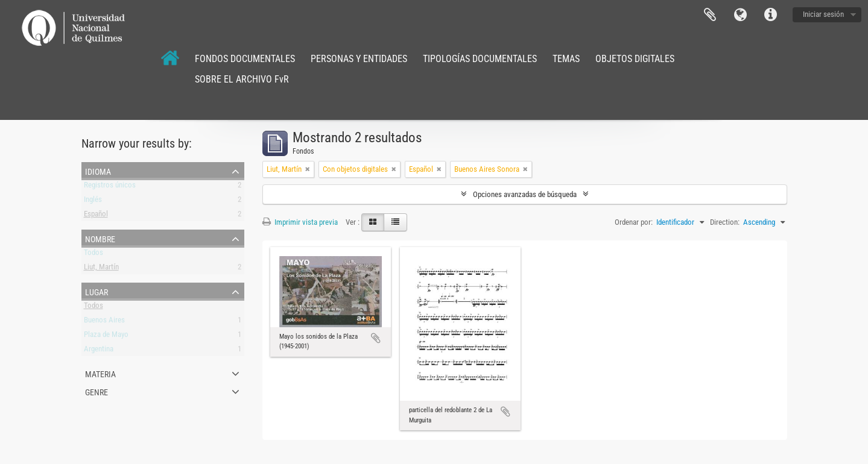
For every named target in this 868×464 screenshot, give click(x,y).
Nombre (100, 238)
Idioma (740, 15)
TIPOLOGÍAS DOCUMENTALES (480, 59)
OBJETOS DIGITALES (635, 59)
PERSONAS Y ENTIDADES (359, 59)
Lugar (97, 291)
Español (96, 216)
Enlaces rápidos (770, 15)
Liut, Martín (101, 269)
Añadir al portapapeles (376, 338)
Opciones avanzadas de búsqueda (525, 194)
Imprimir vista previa (300, 222)
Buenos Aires (104, 322)
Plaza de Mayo (106, 337)
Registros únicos (110, 187)
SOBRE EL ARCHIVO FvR (242, 79)
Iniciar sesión (823, 14)
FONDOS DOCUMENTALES (245, 59)
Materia (100, 373)
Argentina (99, 351)
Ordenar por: (634, 222)
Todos (93, 255)
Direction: (725, 222)
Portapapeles (710, 15)
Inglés (93, 202)
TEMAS (566, 59)
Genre (97, 391)
